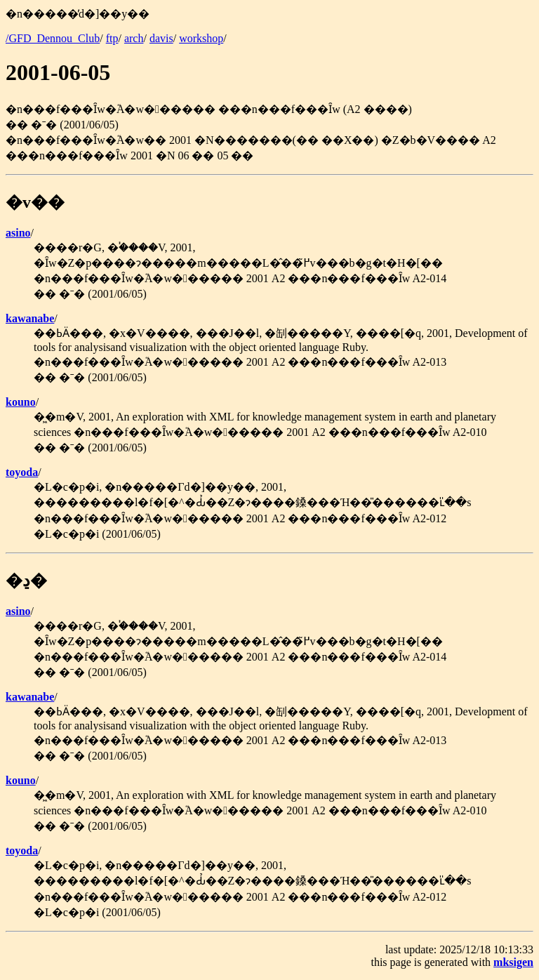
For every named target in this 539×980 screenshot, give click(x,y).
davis (161, 38)
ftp (112, 38)
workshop (201, 38)
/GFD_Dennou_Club (53, 38)
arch (134, 38)
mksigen (513, 962)
